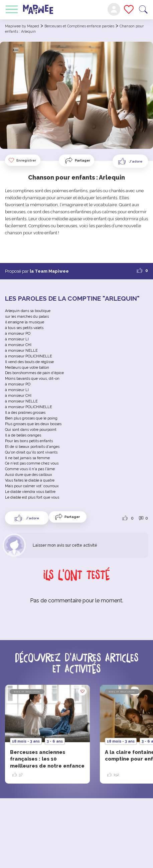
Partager (83, 160)
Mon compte (114, 9)
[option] (47, 734)
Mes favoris (129, 9)
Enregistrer (22, 160)
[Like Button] (130, 161)
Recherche (143, 10)
